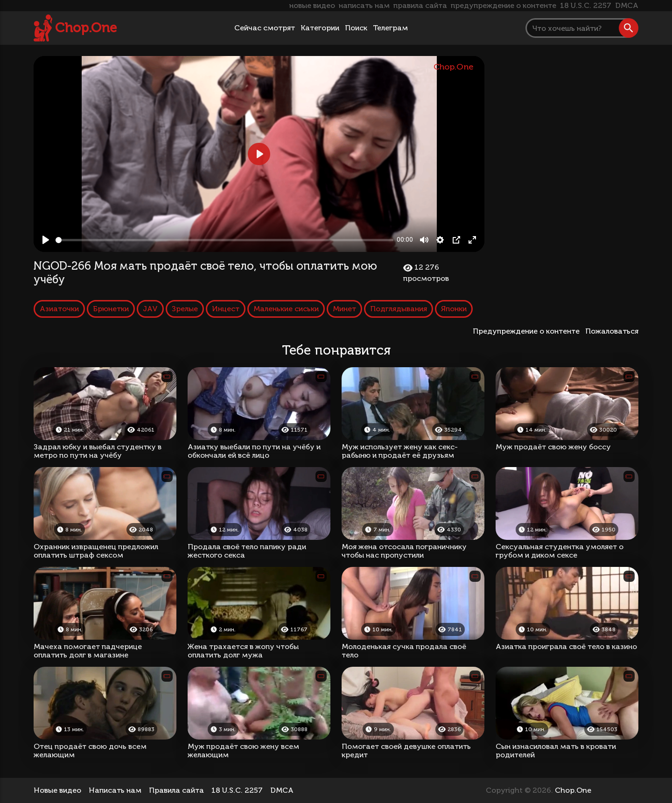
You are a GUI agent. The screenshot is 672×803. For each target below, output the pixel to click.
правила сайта (420, 5)
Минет (344, 309)
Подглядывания (399, 309)
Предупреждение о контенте (528, 331)
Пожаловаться (612, 331)
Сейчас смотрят (265, 28)
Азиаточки (59, 309)
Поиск (356, 28)
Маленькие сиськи (286, 309)
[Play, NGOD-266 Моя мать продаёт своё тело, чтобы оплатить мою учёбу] (46, 240)
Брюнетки (111, 309)
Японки (454, 309)
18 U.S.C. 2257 (586, 5)
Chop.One (86, 28)
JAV (150, 309)
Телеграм (390, 28)
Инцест (226, 309)
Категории (320, 28)
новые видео (312, 5)
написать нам (364, 5)
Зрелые (185, 309)
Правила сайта (176, 790)
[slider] (224, 240)
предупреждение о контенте (504, 5)
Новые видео (57, 790)
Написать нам (115, 790)
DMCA (627, 5)
